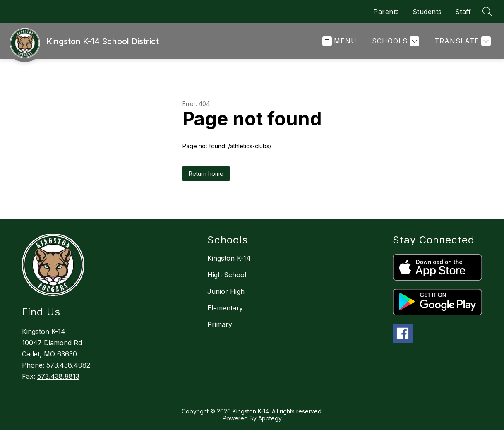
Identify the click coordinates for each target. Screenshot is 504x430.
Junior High (226, 291)
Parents (386, 12)
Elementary (225, 308)
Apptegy (270, 418)
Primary (220, 324)
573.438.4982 (68, 365)
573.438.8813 (58, 376)
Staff (463, 12)
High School (227, 275)
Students (427, 12)
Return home (206, 174)
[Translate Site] (462, 41)
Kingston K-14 (229, 258)
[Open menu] (340, 41)
